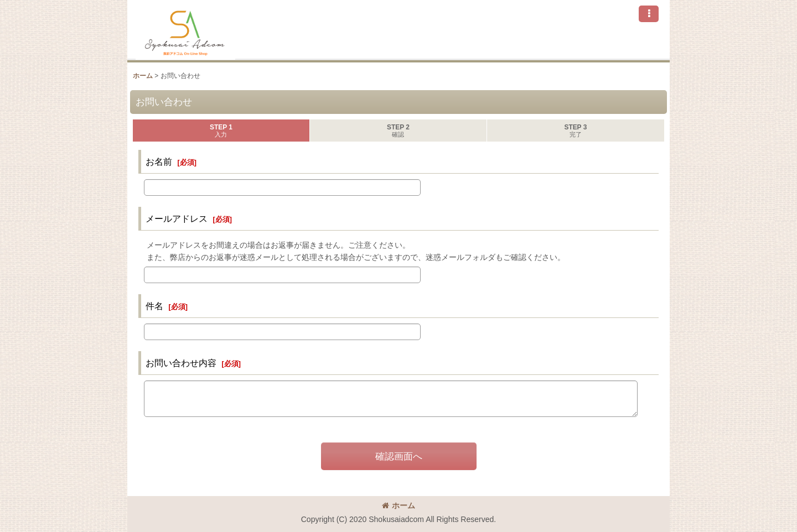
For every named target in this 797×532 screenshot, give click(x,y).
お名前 (159, 161)
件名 (154, 306)
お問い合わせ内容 (181, 363)
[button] (649, 14)
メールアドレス (177, 218)
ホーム (398, 505)
